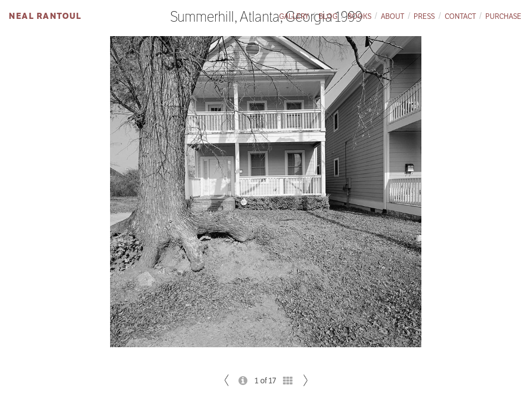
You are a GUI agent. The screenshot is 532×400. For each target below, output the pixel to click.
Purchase (503, 16)
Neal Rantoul (45, 16)
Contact (460, 16)
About (392, 16)
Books (359, 16)
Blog (328, 16)
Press (424, 16)
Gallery (294, 16)
